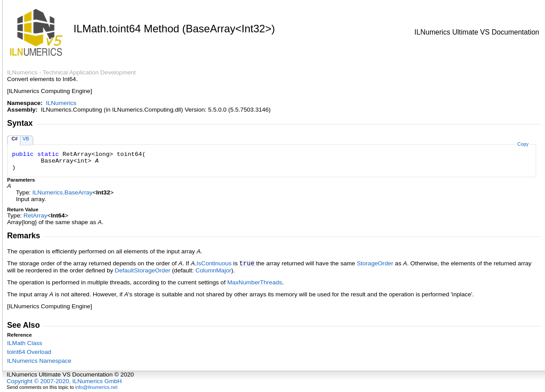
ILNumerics (61, 103)
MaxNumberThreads (255, 282)
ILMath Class (25, 343)
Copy (523, 144)
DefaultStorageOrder (142, 270)
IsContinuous (214, 263)
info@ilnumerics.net (97, 387)
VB (26, 139)
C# (15, 139)
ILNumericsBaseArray (62, 192)
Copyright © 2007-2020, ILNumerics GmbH (64, 381)
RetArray (35, 215)
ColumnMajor (213, 270)
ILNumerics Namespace (39, 361)
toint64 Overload (29, 352)
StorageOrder (375, 263)
